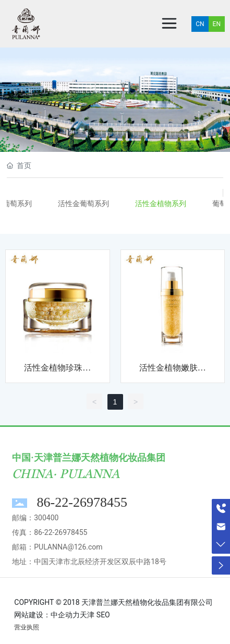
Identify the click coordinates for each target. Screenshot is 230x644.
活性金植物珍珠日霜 (57, 372)
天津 (87, 615)
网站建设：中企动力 (47, 615)
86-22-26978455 (82, 502)
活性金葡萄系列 (83, 204)
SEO (103, 615)
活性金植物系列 (161, 204)
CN (200, 24)
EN (217, 24)
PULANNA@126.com (68, 547)
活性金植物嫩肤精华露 (173, 372)
